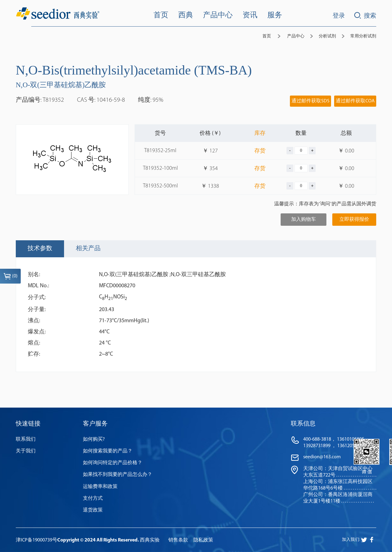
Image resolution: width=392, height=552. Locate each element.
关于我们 (26, 451)
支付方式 (93, 499)
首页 (267, 36)
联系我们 (26, 439)
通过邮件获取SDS (310, 101)
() (11, 276)
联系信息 (303, 424)
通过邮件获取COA (355, 101)
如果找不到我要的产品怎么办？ (118, 475)
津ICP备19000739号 (37, 540)
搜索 (365, 16)
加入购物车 (304, 220)
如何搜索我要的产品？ (108, 451)
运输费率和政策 (100, 487)
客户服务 (95, 424)
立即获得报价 (354, 220)
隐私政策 (203, 540)
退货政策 (93, 510)
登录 (339, 16)
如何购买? (94, 439)
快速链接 (28, 424)
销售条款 (178, 540)
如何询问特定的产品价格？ (113, 463)
